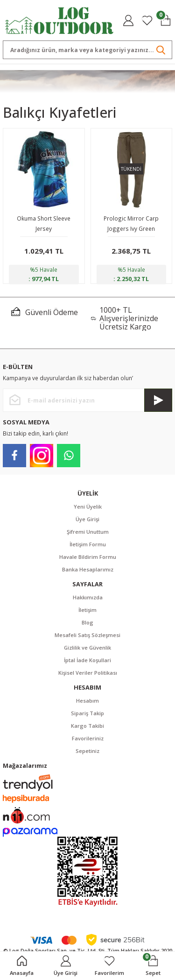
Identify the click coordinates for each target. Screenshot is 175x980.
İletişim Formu (88, 544)
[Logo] (59, 20)
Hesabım (87, 701)
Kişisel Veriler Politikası (88, 673)
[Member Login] (128, 20)
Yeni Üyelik (88, 507)
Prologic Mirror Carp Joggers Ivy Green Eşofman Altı (131, 224)
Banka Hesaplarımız (88, 569)
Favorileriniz (88, 738)
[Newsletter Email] (87, 400)
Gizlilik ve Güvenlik (87, 648)
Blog (87, 622)
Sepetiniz (87, 751)
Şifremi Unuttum (88, 532)
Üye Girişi (87, 519)
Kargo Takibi (87, 726)
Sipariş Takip (87, 713)
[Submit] (158, 400)
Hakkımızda (88, 597)
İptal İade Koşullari (87, 660)
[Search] (87, 50)
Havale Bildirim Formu (88, 557)
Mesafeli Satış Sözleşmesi (87, 635)
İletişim (87, 610)
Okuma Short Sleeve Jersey (44, 223)
